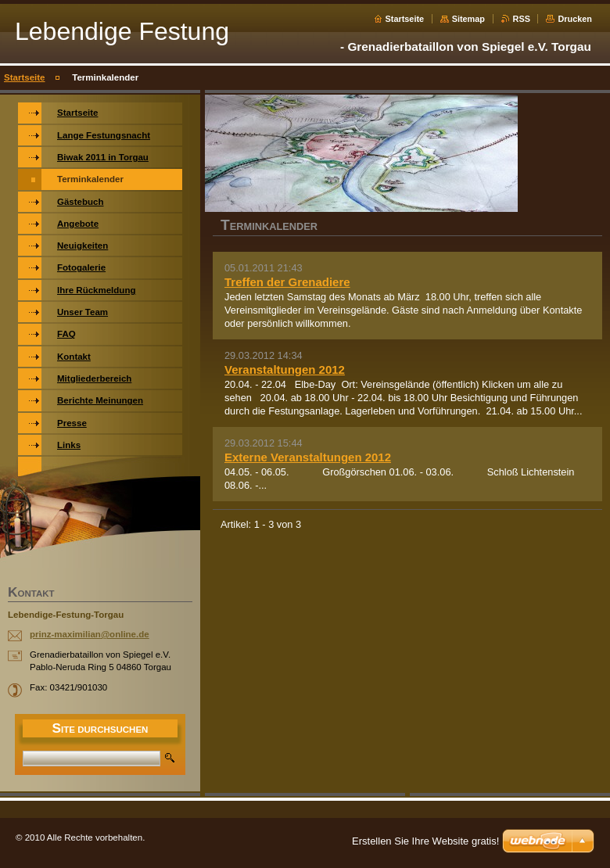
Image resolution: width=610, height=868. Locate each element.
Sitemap (468, 19)
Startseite (405, 19)
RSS (522, 19)
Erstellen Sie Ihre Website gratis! (425, 841)
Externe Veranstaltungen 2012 (308, 457)
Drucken (575, 19)
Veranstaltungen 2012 (285, 369)
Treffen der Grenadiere (287, 282)
